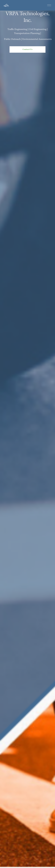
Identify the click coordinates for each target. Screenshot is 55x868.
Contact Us (27, 49)
